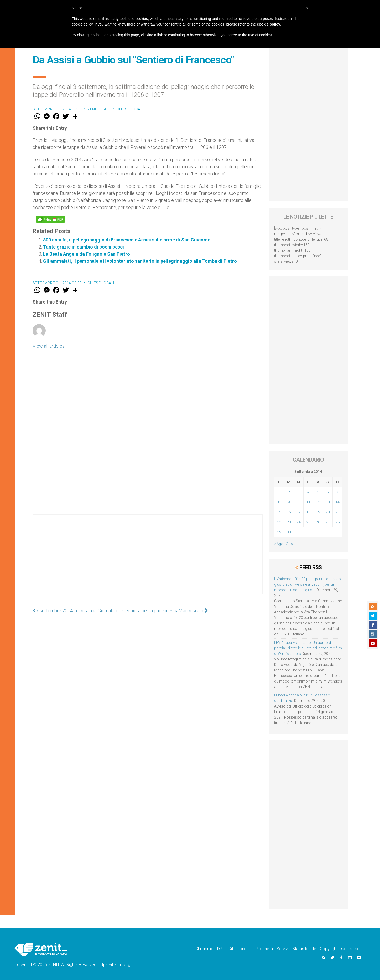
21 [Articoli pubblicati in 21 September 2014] (337, 512)
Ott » (289, 544)
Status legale (304, 949)
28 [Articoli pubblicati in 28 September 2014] (337, 522)
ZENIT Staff (99, 109)
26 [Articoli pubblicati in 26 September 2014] (318, 522)
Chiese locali (130, 109)
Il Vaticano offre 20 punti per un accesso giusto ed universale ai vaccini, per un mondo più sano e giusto (308, 584)
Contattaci (351, 949)
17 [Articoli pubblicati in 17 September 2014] (299, 512)
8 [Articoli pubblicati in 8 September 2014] (279, 502)
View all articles (49, 346)
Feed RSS (311, 567)
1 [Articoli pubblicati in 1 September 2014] (279, 492)
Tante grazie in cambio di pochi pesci (84, 247)
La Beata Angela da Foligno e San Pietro (87, 254)
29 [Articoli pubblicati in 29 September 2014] (279, 532)
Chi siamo (204, 949)
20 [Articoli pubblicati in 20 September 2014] (328, 512)
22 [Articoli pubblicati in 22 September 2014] (279, 522)
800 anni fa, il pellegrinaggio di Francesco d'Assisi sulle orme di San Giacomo (127, 240)
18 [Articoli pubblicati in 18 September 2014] (308, 512)
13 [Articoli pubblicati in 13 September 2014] (328, 502)
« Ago (279, 544)
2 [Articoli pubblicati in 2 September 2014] (289, 492)
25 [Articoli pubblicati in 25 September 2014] (308, 522)
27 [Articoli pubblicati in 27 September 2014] (328, 522)
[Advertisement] (148, 559)
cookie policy (269, 24)
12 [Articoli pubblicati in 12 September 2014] (318, 502)
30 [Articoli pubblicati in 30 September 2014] (289, 532)
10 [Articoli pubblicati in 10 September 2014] (299, 502)
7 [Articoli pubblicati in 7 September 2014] (337, 492)
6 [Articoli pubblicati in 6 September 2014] (328, 492)
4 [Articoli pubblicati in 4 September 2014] (308, 492)
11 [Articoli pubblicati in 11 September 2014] (308, 502)
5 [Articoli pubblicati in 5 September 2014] (318, 492)
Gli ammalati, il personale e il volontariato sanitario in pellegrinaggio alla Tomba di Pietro (140, 261)
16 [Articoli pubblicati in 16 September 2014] (289, 512)
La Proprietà (262, 949)
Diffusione (238, 949)
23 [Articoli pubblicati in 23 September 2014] (289, 522)
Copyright (329, 949)
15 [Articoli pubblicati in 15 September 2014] (279, 512)
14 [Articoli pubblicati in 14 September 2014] (337, 502)
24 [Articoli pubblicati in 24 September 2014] (299, 522)
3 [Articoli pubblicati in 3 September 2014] (299, 492)
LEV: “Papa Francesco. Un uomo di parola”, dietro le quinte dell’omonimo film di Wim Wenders (308, 648)
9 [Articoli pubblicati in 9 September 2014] (289, 502)
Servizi (283, 949)
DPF (221, 949)
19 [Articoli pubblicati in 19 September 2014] (318, 512)
